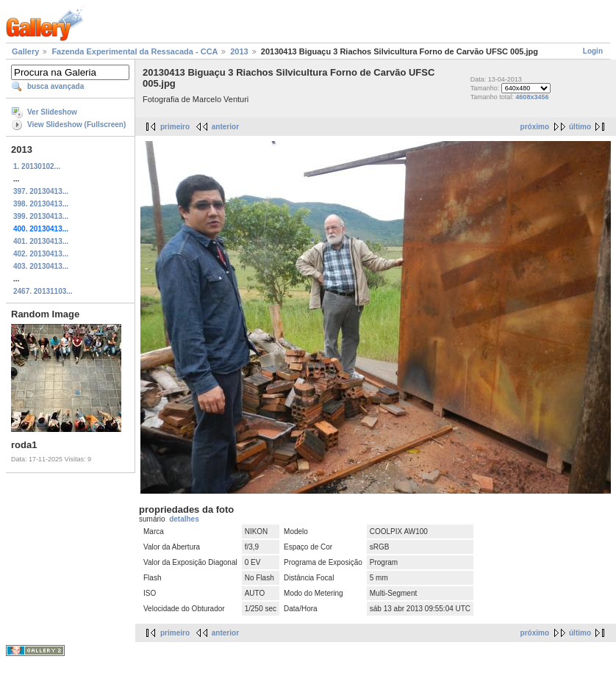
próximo (535, 127)
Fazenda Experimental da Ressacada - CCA (135, 51)
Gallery (25, 51)
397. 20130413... (41, 191)
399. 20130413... (41, 216)
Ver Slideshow (52, 112)
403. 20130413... (41, 266)
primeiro (175, 127)
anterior (225, 127)
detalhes (184, 519)
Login (593, 51)
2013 (239, 51)
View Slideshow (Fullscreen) (76, 125)
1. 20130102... (37, 166)
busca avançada (55, 86)
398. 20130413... (41, 204)
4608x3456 (532, 97)
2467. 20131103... (43, 291)
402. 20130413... (41, 254)
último (580, 127)
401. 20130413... (41, 241)
